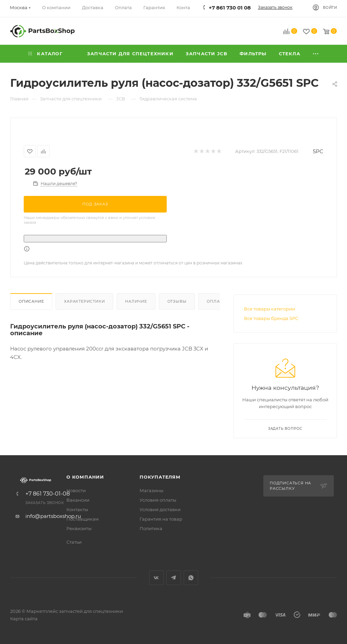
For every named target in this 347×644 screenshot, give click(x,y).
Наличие (136, 301)
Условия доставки (160, 509)
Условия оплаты (158, 500)
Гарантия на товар (161, 519)
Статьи (74, 542)
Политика (151, 528)
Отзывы (177, 301)
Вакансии (78, 500)
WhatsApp (191, 578)
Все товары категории (270, 309)
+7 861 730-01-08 (48, 494)
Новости (76, 490)
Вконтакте (156, 578)
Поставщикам (83, 519)
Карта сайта (24, 619)
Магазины (151, 490)
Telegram (174, 578)
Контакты (77, 509)
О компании (85, 477)
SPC (318, 151)
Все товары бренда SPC (271, 318)
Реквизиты (79, 528)
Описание (31, 301)
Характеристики (84, 301)
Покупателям (160, 477)
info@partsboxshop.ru (53, 516)
